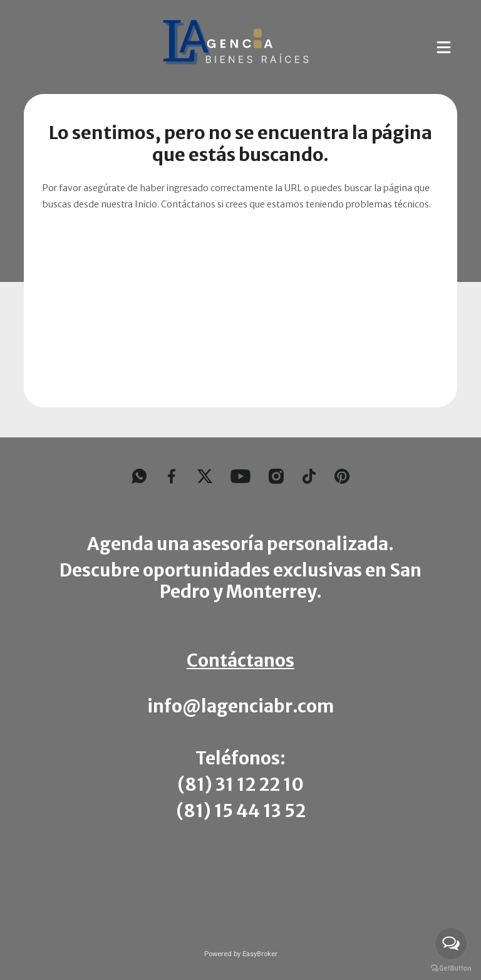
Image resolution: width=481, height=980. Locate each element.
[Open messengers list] (451, 944)
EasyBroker (260, 954)
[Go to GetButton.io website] (451, 967)
